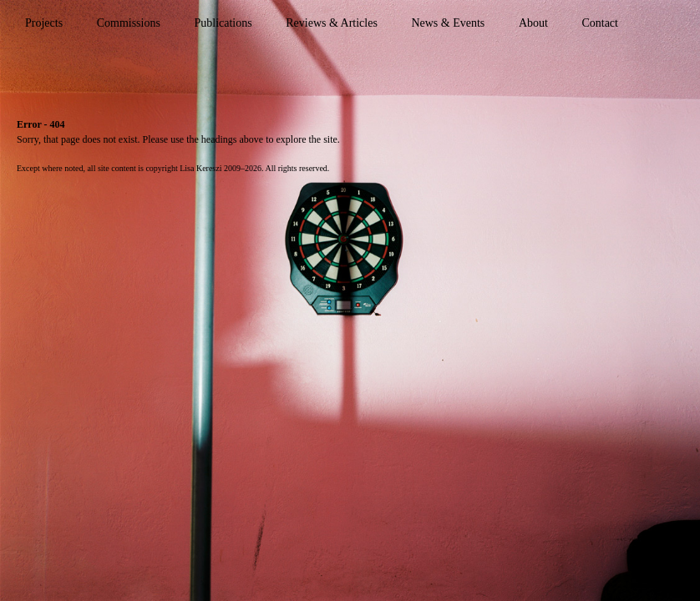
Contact (600, 23)
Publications (223, 23)
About (533, 23)
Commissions (129, 23)
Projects (44, 23)
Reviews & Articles (332, 23)
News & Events (448, 23)
